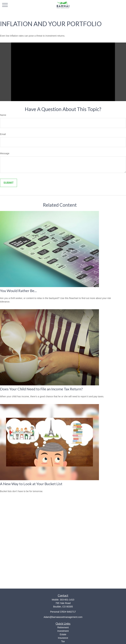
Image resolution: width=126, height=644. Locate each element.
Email (3, 134)
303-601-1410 (67, 600)
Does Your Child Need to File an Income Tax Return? (41, 389)
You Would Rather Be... (18, 291)
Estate (63, 634)
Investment (63, 631)
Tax (63, 641)
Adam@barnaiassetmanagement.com (63, 617)
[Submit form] (8, 183)
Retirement (63, 627)
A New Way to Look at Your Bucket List (31, 484)
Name (3, 115)
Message (5, 153)
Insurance (63, 638)
